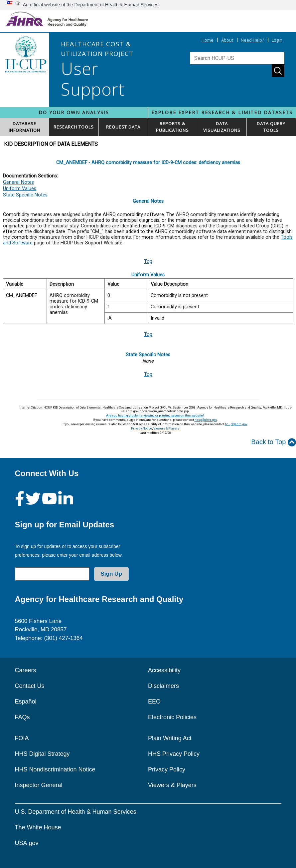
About (227, 40)
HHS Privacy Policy (174, 754)
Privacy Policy (167, 769)
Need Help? (252, 40)
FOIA (22, 738)
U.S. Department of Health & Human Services (76, 812)
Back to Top (274, 442)
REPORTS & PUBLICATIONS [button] (172, 127)
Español (26, 702)
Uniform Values (20, 189)
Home (208, 40)
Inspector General (39, 785)
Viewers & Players (166, 428)
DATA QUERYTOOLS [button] (271, 127)
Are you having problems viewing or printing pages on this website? (155, 415)
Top (148, 262)
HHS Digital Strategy (42, 754)
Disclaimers (163, 686)
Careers (26, 670)
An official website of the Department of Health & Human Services (91, 5)
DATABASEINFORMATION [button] (24, 127)
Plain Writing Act (170, 738)
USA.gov (27, 843)
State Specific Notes (25, 195)
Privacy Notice (142, 428)
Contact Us (30, 686)
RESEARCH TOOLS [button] (74, 127)
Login (277, 40)
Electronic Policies (172, 717)
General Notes (18, 182)
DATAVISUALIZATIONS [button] (222, 127)
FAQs (22, 717)
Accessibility (164, 670)
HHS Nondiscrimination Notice (55, 769)
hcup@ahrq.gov (206, 420)
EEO (154, 702)
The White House (38, 827)
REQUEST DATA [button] (123, 127)
